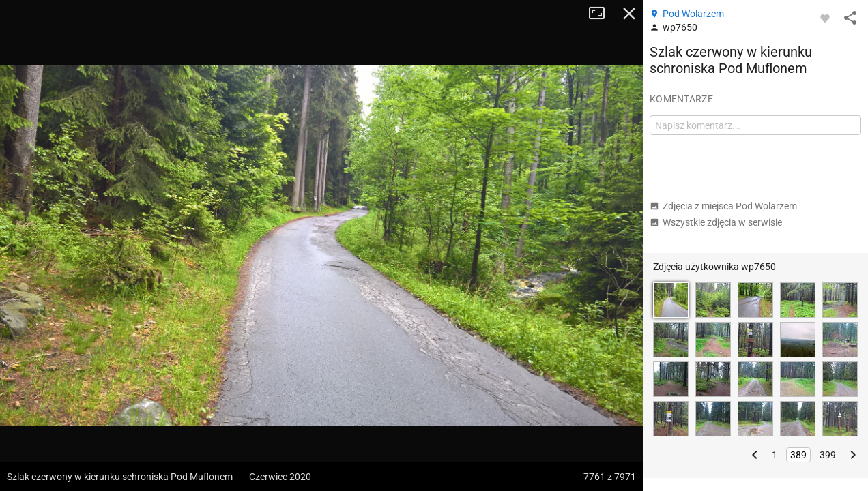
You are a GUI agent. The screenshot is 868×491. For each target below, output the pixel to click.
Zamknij (629, 14)
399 (828, 455)
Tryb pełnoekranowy (602, 14)
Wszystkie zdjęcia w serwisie (716, 222)
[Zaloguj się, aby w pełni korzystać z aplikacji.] (825, 18)
